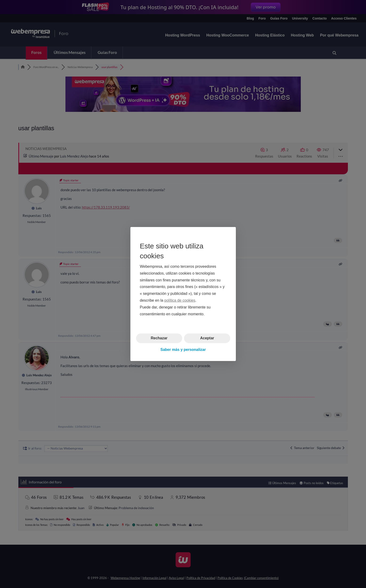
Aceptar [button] (207, 338)
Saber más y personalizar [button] (183, 350)
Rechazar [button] (159, 338)
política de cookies (180, 300)
